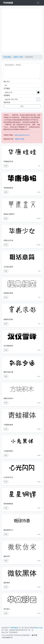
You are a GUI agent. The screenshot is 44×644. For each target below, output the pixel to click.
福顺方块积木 (8, 398)
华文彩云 (7, 609)
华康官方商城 (19, 139)
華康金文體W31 (9, 214)
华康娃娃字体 (8, 161)
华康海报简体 (8, 188)
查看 (6, 166)
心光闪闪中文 (8, 477)
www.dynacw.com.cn (22, 135)
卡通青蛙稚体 (8, 425)
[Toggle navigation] (38, 3)
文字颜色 (7, 88)
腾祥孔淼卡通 (8, 372)
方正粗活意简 (8, 267)
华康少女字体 (8, 240)
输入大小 (7, 82)
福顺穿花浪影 (8, 319)
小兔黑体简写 (8, 451)
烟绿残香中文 (8, 530)
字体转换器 (7, 57)
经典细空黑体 (8, 293)
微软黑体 (7, 583)
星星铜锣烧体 (8, 504)
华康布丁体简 (18, 57)
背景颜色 (7, 95)
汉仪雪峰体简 (8, 346)
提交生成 (7, 102)
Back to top (39, 628)
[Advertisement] (22, 30)
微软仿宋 (7, 556)
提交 (22, 106)
